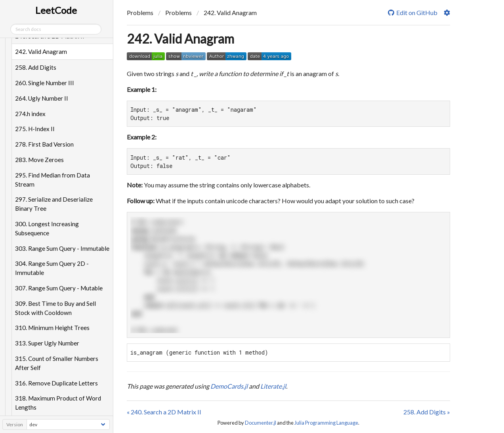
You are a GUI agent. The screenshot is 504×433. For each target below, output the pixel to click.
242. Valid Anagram (42, 52)
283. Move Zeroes (40, 160)
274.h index (31, 114)
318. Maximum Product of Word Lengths (59, 403)
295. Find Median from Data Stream (53, 180)
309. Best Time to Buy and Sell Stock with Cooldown (56, 308)
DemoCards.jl (229, 386)
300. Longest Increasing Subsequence (48, 228)
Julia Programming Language (326, 423)
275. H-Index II (36, 129)
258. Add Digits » (427, 412)
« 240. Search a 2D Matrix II (164, 412)
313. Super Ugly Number (48, 343)
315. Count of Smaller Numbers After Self (57, 363)
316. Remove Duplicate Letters (57, 383)
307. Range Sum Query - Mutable (60, 288)
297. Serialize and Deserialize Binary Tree (55, 204)
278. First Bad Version (45, 144)
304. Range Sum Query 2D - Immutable (53, 268)
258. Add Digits (36, 67)
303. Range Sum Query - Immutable (63, 248)
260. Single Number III (45, 83)
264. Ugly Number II (42, 98)
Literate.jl (273, 386)
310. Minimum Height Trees (53, 328)
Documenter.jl (261, 423)
